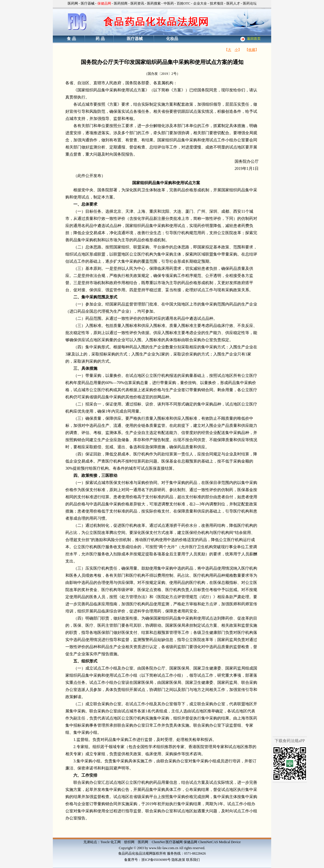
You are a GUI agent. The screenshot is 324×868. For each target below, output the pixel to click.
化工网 (116, 842)
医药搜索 (154, 3)
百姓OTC (184, 3)
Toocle (105, 842)
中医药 (169, 3)
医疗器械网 (174, 842)
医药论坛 (250, 3)
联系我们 (193, 860)
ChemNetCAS (208, 842)
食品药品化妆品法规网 (135, 853)
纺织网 (129, 842)
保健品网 (190, 842)
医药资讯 (137, 3)
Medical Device (230, 842)
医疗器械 (88, 3)
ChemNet (158, 842)
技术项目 (217, 3)
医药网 (73, 3)
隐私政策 (178, 860)
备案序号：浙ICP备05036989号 (147, 860)
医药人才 (233, 3)
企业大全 (200, 3)
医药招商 (121, 3)
